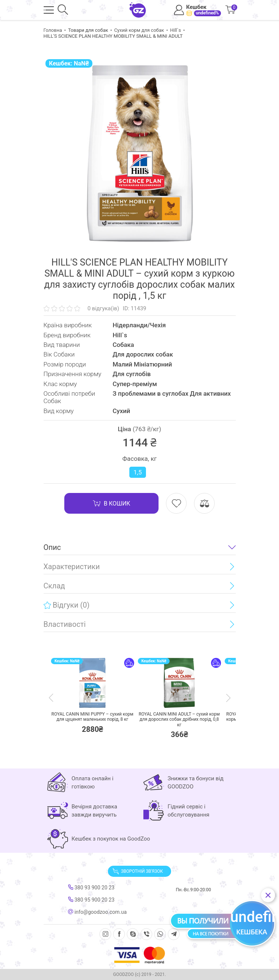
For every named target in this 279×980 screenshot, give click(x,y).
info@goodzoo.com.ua (97, 912)
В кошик (112, 503)
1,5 (137, 472)
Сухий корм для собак (139, 30)
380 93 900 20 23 (91, 888)
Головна (53, 30)
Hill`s (176, 30)
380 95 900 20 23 (91, 900)
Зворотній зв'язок (137, 871)
